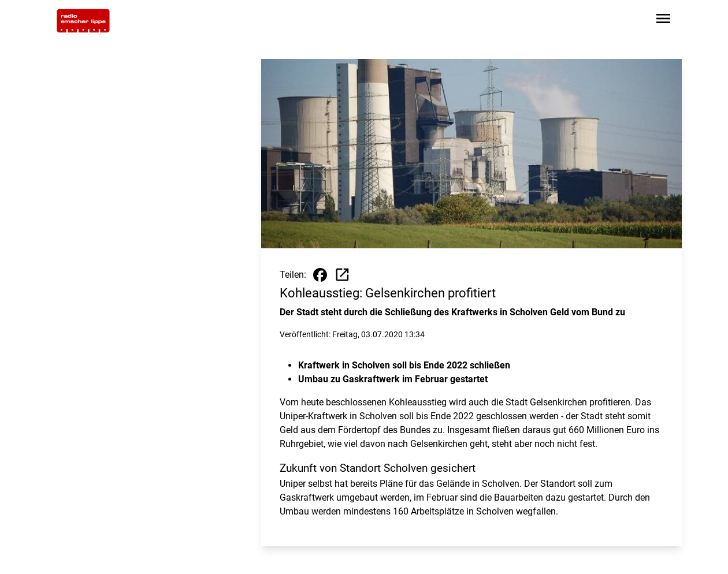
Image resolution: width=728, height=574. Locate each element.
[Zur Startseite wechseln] (83, 21)
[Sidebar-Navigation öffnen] (663, 20)
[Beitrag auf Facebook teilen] (320, 275)
